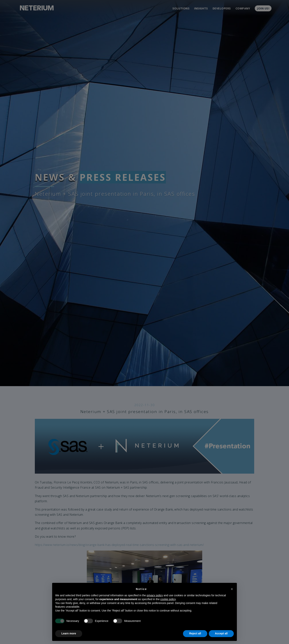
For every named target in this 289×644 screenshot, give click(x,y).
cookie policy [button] (168, 599)
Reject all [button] (195, 633)
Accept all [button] (221, 633)
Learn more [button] (69, 633)
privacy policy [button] (155, 595)
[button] (232, 589)
